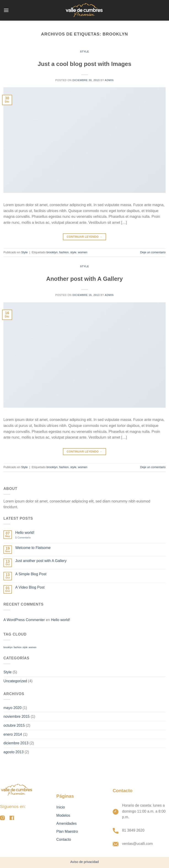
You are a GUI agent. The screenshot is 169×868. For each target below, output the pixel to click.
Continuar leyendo (85, 237)
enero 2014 (13, 734)
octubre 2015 (14, 725)
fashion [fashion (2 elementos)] (18, 647)
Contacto (64, 839)
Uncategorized (15, 681)
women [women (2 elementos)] (32, 647)
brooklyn (52, 252)
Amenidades (66, 823)
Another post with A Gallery (84, 279)
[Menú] (6, 10)
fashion (64, 252)
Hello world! (25, 533)
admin (109, 80)
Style (84, 52)
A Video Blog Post (30, 587)
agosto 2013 (13, 752)
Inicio (60, 807)
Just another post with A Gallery (41, 561)
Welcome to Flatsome (33, 548)
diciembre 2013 (16, 743)
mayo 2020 (12, 708)
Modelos (63, 815)
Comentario (23, 538)
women (83, 252)
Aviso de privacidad (84, 862)
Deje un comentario (153, 252)
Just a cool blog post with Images (85, 64)
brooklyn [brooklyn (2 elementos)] (8, 647)
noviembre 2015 (17, 717)
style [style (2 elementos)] (25, 647)
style (73, 252)
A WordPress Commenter (24, 620)
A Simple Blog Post (31, 574)
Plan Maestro (67, 831)
